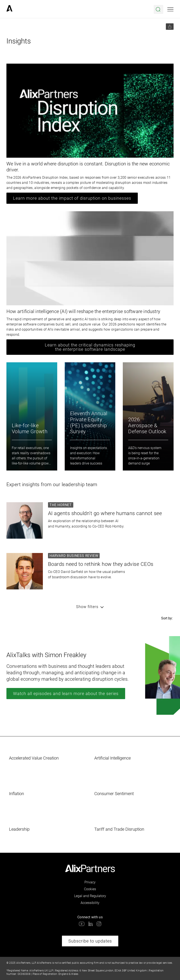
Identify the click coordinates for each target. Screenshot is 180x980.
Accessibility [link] (90, 903)
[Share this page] (170, 27)
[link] (9, 9)
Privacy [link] (90, 882)
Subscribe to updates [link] (90, 941)
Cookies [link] (90, 889)
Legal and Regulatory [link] (90, 896)
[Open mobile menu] (170, 9)
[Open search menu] (158, 9)
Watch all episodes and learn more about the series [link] (66, 694)
